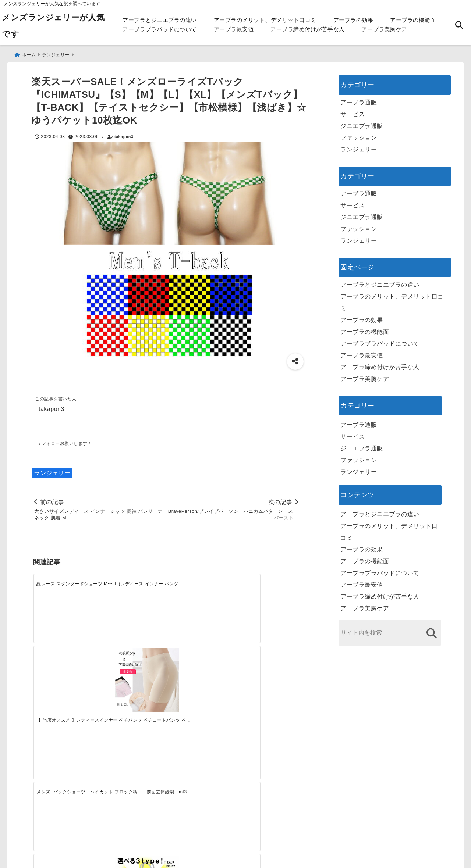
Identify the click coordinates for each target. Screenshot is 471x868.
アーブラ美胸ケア (385, 29)
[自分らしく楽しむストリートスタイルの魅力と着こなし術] (203, 710)
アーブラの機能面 (413, 20)
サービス (353, 112)
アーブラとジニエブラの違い (160, 20)
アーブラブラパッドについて (160, 29)
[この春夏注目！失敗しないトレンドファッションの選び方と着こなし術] (135, 710)
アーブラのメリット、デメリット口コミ (265, 20)
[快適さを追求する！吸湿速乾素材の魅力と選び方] (271, 710)
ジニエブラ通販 (362, 124)
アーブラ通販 (359, 101)
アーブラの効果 (353, 20)
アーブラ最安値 (234, 29)
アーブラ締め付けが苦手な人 (308, 29)
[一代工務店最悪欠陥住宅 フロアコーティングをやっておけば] (67, 710)
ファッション (359, 136)
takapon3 (124, 135)
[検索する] (431, 631)
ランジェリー (52, 471)
